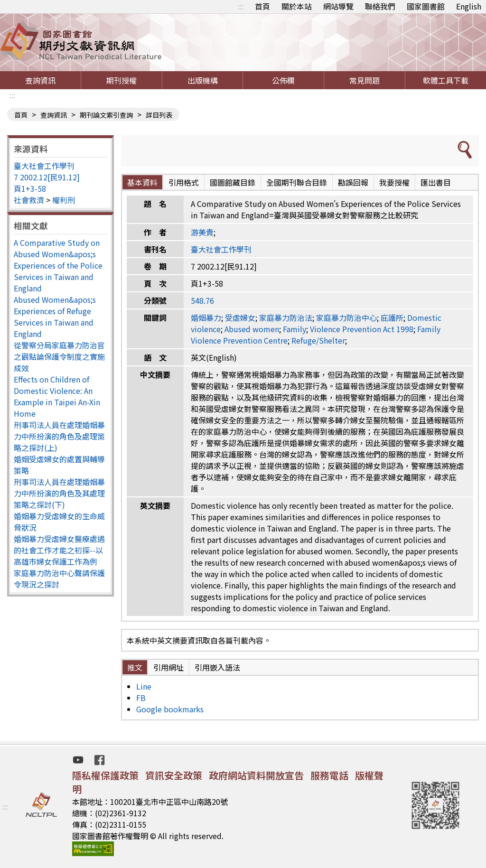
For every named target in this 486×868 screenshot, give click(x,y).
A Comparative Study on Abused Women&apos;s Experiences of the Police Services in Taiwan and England (58, 265)
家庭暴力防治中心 (346, 317)
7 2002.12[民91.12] (47, 177)
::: (241, 6)
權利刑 (64, 200)
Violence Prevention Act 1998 (362, 329)
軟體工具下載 (446, 80)
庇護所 (392, 317)
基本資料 (142, 182)
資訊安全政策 (174, 775)
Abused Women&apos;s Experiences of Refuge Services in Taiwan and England (55, 317)
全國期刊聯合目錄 (297, 182)
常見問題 (364, 80)
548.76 (202, 300)
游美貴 (202, 232)
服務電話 (329, 775)
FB (141, 698)
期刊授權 (121, 80)
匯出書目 (436, 182)
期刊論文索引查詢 (106, 115)
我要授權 (394, 182)
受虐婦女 (240, 317)
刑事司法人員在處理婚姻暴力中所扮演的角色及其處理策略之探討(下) (59, 493)
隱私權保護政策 (105, 775)
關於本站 (297, 6)
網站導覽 (338, 6)
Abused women (252, 329)
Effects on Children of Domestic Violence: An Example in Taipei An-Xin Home (57, 396)
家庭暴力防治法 (286, 317)
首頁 (262, 6)
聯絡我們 (380, 6)
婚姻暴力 (206, 317)
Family (294, 329)
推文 (135, 667)
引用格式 (184, 182)
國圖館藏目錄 (233, 182)
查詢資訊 (40, 80)
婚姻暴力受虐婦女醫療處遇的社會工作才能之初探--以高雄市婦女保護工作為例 (59, 550)
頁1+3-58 (30, 188)
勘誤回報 (353, 182)
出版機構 (203, 80)
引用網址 (168, 667)
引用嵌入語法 (217, 667)
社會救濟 (29, 200)
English (469, 6)
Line (144, 686)
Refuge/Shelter (318, 340)
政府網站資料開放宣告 (256, 775)
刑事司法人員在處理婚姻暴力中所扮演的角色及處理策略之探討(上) (59, 436)
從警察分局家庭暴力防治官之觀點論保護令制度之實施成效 (59, 356)
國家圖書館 (426, 6)
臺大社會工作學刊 (44, 166)
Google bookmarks (170, 709)
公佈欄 (283, 80)
